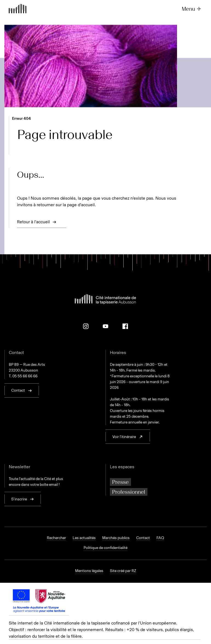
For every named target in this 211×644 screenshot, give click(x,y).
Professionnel (129, 492)
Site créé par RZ (123, 571)
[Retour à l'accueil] (18, 9)
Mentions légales (89, 571)
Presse (120, 482)
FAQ (160, 538)
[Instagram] (86, 326)
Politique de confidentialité (105, 548)
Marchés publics (116, 538)
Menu (192, 9)
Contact (143, 538)
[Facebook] (125, 326)
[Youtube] (105, 326)
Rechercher (56, 538)
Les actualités (84, 538)
